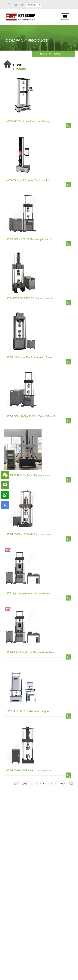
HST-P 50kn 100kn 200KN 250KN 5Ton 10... (32, 416)
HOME (44, 54)
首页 (16, 784)
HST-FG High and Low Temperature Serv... (31, 652)
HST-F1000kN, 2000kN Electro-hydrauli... (30, 534)
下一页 (62, 784)
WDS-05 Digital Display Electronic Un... (29, 180)
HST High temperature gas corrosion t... (29, 593)
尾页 (71, 784)
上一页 (25, 784)
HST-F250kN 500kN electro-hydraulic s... (30, 770)
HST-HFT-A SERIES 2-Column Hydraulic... (31, 298)
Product (57, 54)
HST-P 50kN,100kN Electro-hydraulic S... (30, 239)
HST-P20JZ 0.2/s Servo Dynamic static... (30, 475)
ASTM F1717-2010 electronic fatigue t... (29, 711)
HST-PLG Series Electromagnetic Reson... (31, 357)
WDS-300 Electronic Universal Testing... (29, 121)
